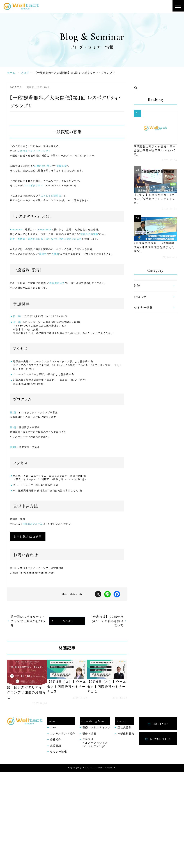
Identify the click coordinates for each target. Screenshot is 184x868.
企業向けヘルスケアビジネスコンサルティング (95, 839)
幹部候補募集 (126, 830)
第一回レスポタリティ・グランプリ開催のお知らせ (28, 715)
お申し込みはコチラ (34, 626)
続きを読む (25, 777)
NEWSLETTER (160, 833)
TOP (53, 824)
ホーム (11, 73)
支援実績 (56, 842)
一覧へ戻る (67, 715)
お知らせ (140, 300)
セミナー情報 (143, 311)
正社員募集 (125, 824)
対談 (137, 289)
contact (160, 818)
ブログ (25, 73)
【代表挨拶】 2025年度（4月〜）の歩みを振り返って (107, 715)
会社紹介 (56, 836)
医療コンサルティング (96, 824)
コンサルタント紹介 (63, 830)
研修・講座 (89, 830)
